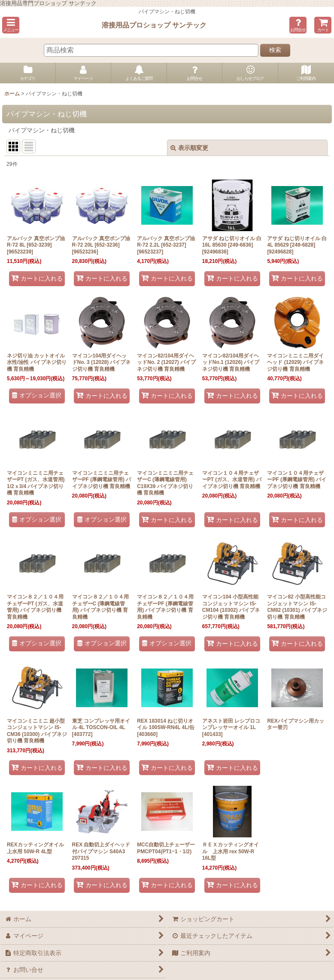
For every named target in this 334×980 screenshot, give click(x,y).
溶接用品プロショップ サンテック (154, 25)
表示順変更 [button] (189, 148)
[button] (11, 25)
